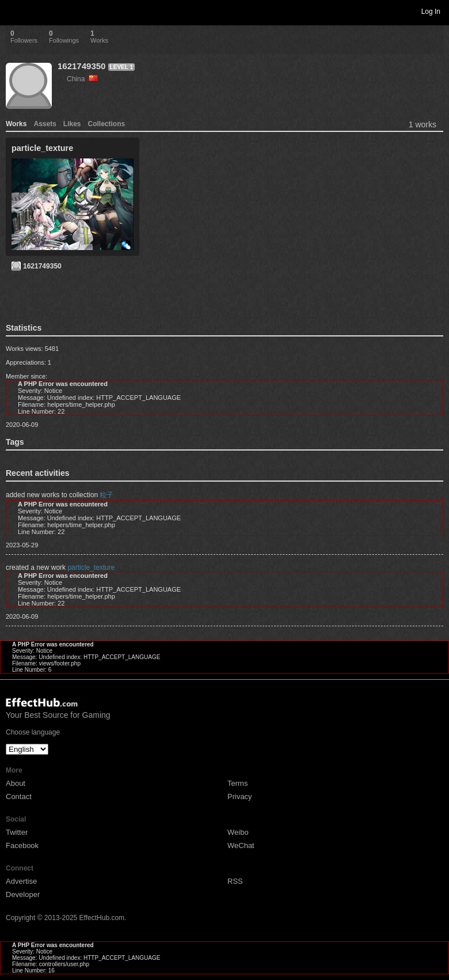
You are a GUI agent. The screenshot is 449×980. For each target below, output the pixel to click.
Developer (23, 894)
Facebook (22, 845)
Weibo (238, 832)
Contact (19, 797)
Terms (237, 783)
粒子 (106, 495)
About (16, 783)
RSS (235, 881)
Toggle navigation (14, 11)
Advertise (21, 881)
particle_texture (91, 567)
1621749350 (81, 66)
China (82, 79)
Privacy (240, 797)
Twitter (17, 832)
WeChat (241, 845)
